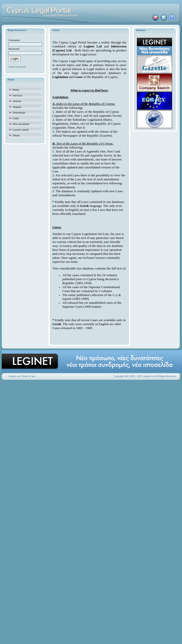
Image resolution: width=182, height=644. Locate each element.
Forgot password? (17, 67)
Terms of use (28, 376)
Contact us (14, 376)
